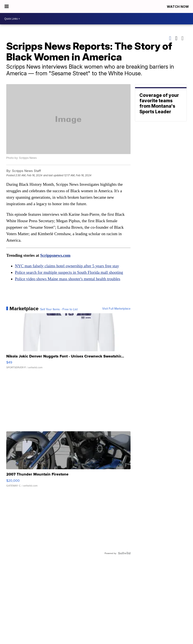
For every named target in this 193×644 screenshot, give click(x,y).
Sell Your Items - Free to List (59, 309)
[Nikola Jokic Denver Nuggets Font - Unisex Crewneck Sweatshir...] (68, 343)
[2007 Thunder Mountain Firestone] (68, 461)
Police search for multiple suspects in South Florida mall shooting (69, 272)
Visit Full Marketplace (116, 309)
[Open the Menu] (7, 6)
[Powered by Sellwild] (124, 553)
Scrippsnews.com (55, 255)
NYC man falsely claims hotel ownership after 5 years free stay (67, 266)
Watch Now (178, 7)
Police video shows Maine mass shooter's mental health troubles (68, 279)
